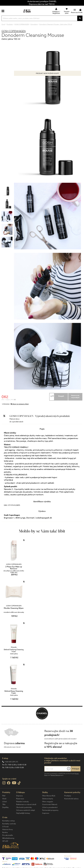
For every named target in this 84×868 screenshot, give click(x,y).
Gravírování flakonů (50, 804)
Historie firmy (8, 829)
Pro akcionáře (8, 835)
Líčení (5, 802)
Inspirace (46, 813)
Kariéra (5, 832)
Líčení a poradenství (50, 807)
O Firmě (5, 827)
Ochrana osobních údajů (26, 810)
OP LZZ (5, 841)
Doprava (19, 796)
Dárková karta (48, 799)
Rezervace (20, 799)
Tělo (4, 804)
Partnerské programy (50, 810)
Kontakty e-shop (9, 821)
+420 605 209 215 (11, 762)
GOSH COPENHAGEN (14, 31)
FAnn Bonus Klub (49, 796)
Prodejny (68, 796)
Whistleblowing (8, 838)
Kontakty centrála (9, 824)
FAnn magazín (48, 802)
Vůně (4, 799)
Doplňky (5, 807)
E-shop (5, 758)
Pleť (4, 796)
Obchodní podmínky (24, 807)
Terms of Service (55, 775)
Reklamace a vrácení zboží (26, 804)
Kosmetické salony (71, 799)
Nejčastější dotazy (23, 813)
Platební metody (22, 802)
